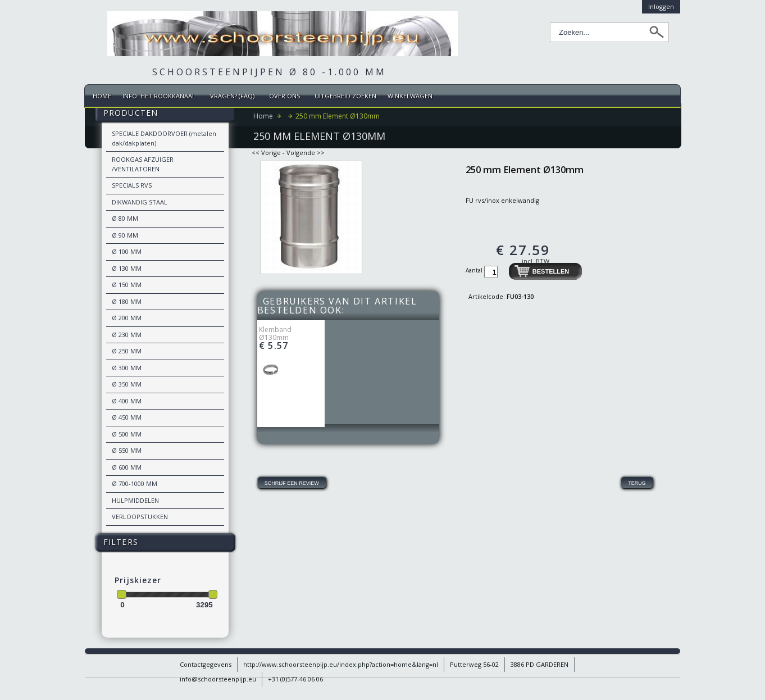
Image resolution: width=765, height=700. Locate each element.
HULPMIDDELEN (135, 500)
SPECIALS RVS (132, 185)
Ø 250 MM (127, 351)
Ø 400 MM (127, 401)
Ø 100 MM (127, 251)
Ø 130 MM (127, 268)
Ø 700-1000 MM (135, 483)
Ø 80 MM (125, 218)
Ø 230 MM (127, 335)
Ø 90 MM (125, 235)
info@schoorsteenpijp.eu (218, 679)
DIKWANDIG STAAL (140, 202)
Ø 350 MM (127, 384)
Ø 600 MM (127, 467)
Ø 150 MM (127, 285)
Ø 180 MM (127, 301)
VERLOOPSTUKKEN (140, 517)
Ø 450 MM (127, 417)
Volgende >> (306, 153)
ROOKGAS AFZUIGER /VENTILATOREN (143, 164)
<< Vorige (266, 153)
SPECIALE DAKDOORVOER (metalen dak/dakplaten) (164, 138)
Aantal (475, 270)
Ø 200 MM (127, 318)
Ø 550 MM (127, 450)
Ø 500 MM (127, 434)
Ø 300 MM (127, 368)
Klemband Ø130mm (275, 333)
